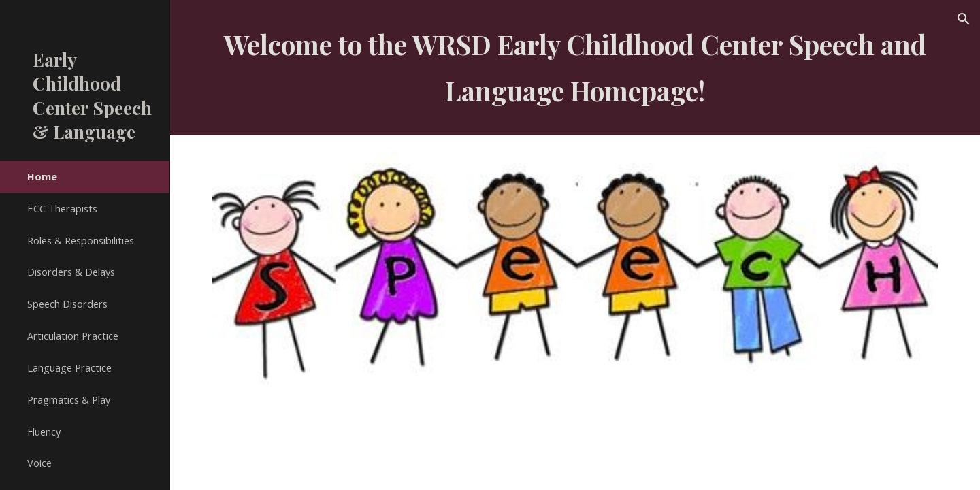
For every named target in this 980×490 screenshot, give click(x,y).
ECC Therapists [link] (62, 208)
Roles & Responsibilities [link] (81, 240)
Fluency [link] (44, 431)
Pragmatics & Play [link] (69, 399)
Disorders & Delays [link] (71, 272)
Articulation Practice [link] (73, 336)
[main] (575, 68)
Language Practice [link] (69, 367)
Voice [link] (39, 463)
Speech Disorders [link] (67, 304)
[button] (964, 19)
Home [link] (42, 176)
